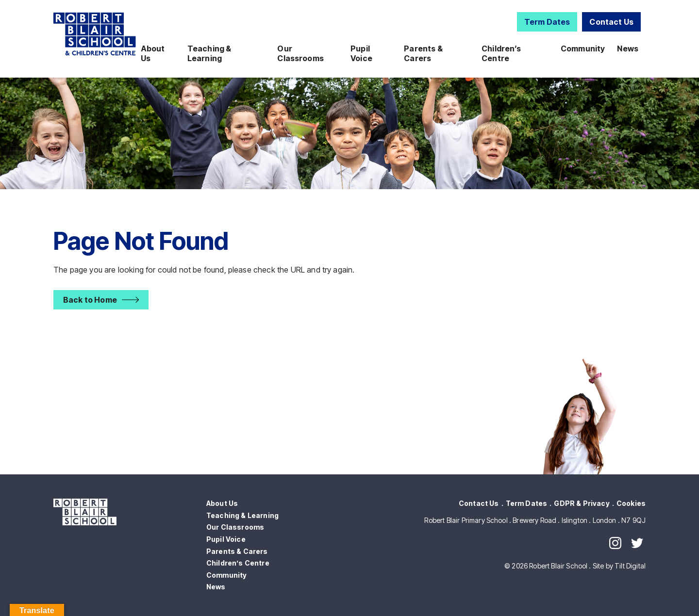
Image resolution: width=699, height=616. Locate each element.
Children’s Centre (501, 53)
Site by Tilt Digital (619, 566)
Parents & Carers (423, 53)
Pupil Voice (361, 53)
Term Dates (547, 22)
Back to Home (90, 300)
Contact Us (611, 22)
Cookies (631, 503)
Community (583, 49)
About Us (153, 53)
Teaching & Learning (209, 53)
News (628, 49)
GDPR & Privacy (582, 503)
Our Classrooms (300, 53)
